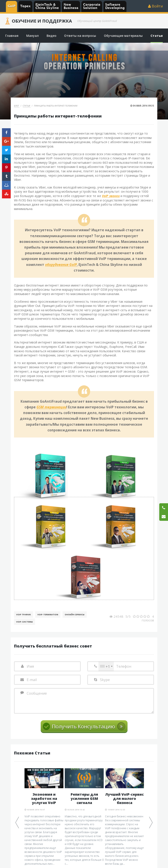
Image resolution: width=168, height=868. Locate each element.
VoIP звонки (111, 196)
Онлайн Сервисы (75, 615)
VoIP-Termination (48, 615)
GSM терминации (51, 407)
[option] (44, 817)
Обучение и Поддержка (42, 21)
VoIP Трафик (24, 615)
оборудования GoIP (61, 265)
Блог (17, 106)
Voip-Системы (24, 622)
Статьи (27, 106)
